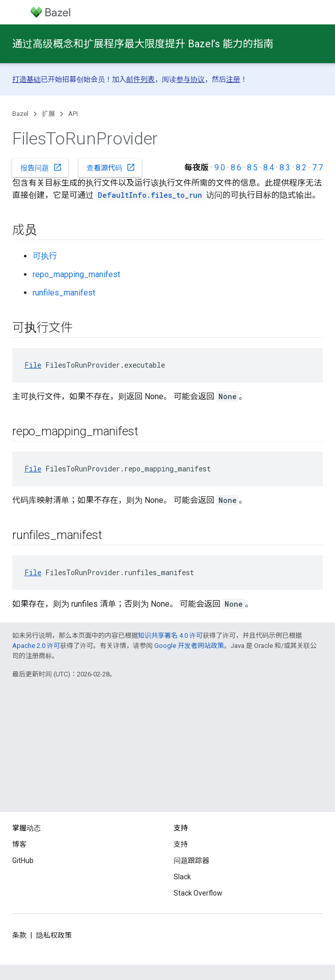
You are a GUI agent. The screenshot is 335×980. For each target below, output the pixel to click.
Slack (182, 877)
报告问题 (41, 167)
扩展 (48, 114)
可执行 (45, 256)
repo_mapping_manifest (76, 274)
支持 (181, 844)
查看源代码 (111, 167)
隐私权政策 (54, 935)
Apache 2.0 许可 (36, 646)
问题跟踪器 (191, 860)
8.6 (236, 168)
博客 (19, 844)
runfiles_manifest (64, 293)
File (33, 365)
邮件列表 (141, 79)
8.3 (285, 168)
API (73, 114)
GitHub (23, 860)
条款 (19, 935)
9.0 (220, 168)
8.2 (301, 168)
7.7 (317, 168)
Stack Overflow (198, 893)
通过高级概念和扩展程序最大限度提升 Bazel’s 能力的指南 (143, 44)
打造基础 (26, 79)
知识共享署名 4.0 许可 (170, 635)
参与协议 (190, 79)
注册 (233, 79)
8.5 (252, 168)
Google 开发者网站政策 (189, 646)
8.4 (269, 168)
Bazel (20, 114)
